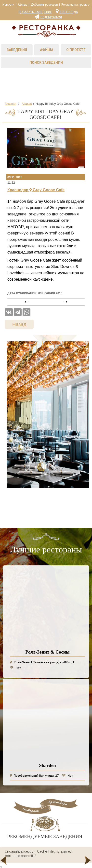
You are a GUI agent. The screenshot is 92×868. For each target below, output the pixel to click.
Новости (8, 5)
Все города (67, 11)
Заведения (17, 50)
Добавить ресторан (44, 5)
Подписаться (48, 16)
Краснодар (36, 190)
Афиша (23, 5)
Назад (19, 324)
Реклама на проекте (75, 5)
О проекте (76, 50)
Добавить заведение (35, 12)
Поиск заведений (46, 63)
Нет (15, 668)
